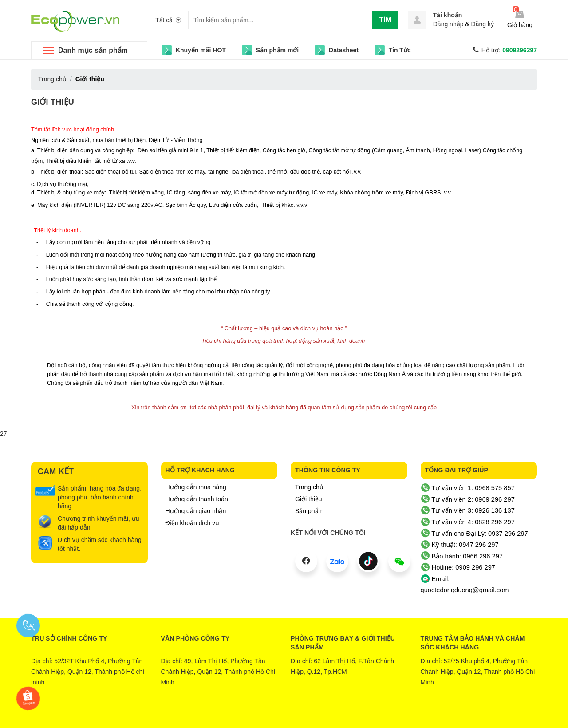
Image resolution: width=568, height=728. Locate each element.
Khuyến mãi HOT (201, 50)
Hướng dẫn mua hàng (196, 487)
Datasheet (344, 50)
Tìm (385, 20)
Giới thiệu (53, 102)
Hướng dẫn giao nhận (196, 511)
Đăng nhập (448, 24)
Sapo (320, 715)
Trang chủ (309, 487)
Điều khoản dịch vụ (193, 523)
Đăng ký (483, 24)
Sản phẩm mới (278, 50)
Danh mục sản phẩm (93, 50)
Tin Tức (400, 50)
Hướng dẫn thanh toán (197, 499)
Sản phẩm (309, 511)
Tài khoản (448, 15)
